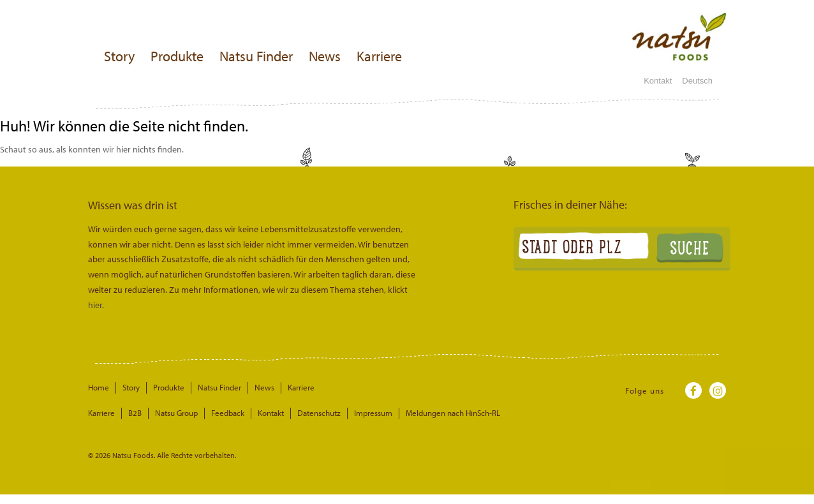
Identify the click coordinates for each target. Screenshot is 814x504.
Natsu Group (176, 413)
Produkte (177, 56)
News (325, 56)
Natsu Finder (256, 56)
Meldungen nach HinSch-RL (453, 413)
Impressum (373, 413)
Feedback (228, 413)
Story (119, 56)
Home (99, 387)
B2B (135, 413)
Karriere (379, 56)
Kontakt (658, 81)
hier (95, 305)
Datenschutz (319, 413)
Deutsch (702, 81)
